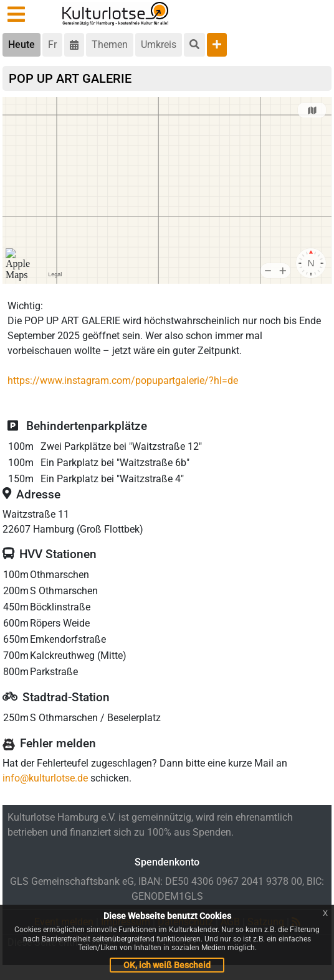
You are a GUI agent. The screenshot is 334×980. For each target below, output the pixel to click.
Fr (52, 44)
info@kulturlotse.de (45, 778)
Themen (110, 44)
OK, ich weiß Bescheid (167, 965)
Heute (21, 44)
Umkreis (159, 44)
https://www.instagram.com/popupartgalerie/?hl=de (123, 380)
